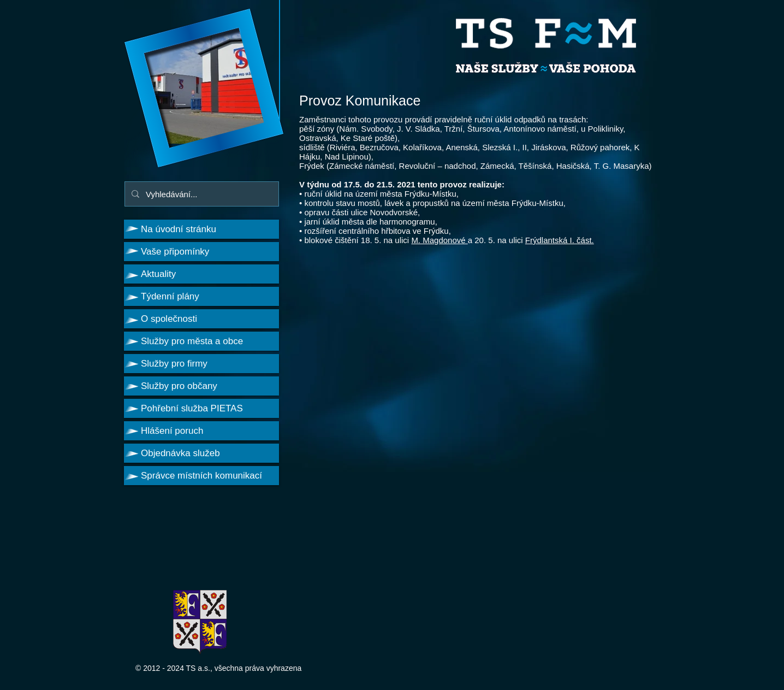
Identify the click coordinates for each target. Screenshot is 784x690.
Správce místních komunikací (201, 476)
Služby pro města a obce (192, 341)
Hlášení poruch (172, 431)
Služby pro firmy (174, 364)
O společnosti (169, 319)
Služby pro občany (179, 386)
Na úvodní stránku (179, 229)
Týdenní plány (170, 296)
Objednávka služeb (180, 453)
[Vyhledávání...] (201, 194)
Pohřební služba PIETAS (192, 408)
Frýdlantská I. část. (560, 240)
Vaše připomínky (175, 252)
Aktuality (158, 274)
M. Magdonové (439, 240)
